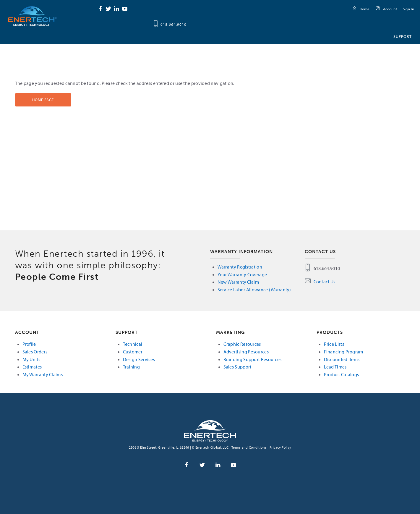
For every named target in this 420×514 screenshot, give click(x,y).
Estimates (32, 367)
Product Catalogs (342, 374)
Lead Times (335, 367)
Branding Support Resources (253, 359)
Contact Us (325, 282)
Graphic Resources (242, 344)
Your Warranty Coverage (242, 274)
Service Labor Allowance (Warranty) (254, 290)
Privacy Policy (280, 447)
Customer (133, 352)
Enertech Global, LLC (33, 16)
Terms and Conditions (249, 447)
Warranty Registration (240, 267)
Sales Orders (35, 352)
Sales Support (237, 367)
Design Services (139, 359)
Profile (29, 344)
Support (403, 36)
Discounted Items (342, 359)
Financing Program (344, 352)
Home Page (43, 100)
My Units (31, 359)
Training (131, 367)
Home (365, 9)
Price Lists (334, 344)
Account (390, 9)
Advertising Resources (246, 352)
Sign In (408, 9)
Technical (133, 344)
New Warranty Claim (238, 282)
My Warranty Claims (43, 374)
